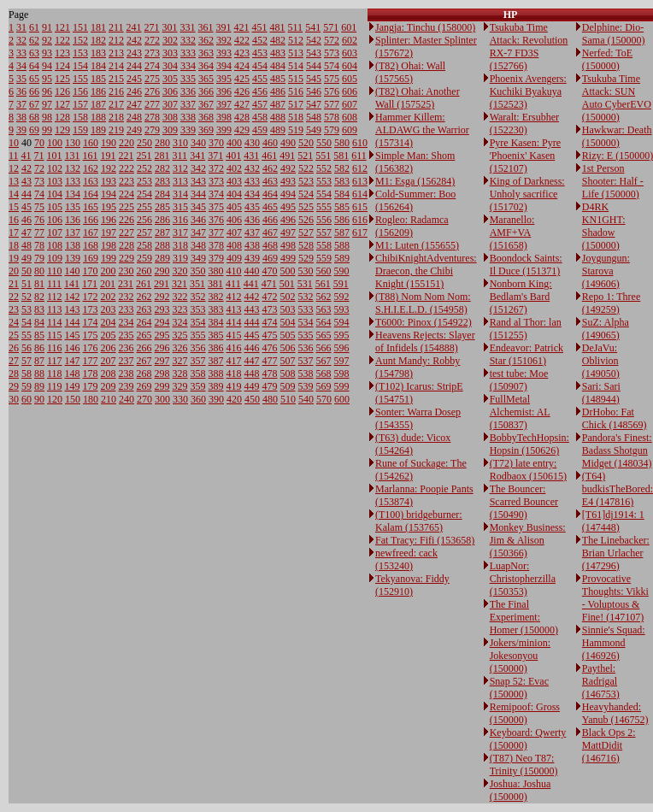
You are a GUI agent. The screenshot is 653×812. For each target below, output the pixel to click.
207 (109, 361)
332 (188, 40)
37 (21, 104)
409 (234, 258)
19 (14, 258)
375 (216, 207)
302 (170, 40)
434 (252, 194)
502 (288, 297)
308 (170, 117)
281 (162, 156)
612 (360, 168)
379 (216, 258)
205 (109, 335)
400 (234, 143)
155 (80, 79)
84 (39, 322)
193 (109, 181)
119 (55, 386)
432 (252, 168)
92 (47, 40)
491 (287, 156)
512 (296, 40)
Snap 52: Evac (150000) (519, 688)
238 (126, 374)
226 (126, 220)
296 (162, 348)
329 (180, 386)
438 (252, 245)
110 (55, 271)
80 (39, 271)
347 (198, 232)
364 (206, 66)
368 (206, 117)
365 (206, 79)
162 (91, 168)
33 (21, 53)
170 (91, 271)
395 (224, 79)
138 (73, 245)
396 (224, 91)
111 (54, 284)
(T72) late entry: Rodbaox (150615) (528, 470)
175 (91, 335)
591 (341, 284)
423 (242, 53)
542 (314, 40)
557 (324, 232)
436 (252, 220)
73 (39, 181)
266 (144, 348)
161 (91, 156)
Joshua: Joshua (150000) (521, 790)
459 (260, 130)
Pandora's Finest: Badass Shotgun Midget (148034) (617, 450)
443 (252, 309)
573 (332, 53)
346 (198, 220)
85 (39, 335)
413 (234, 309)
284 (162, 194)
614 (360, 194)
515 (296, 79)
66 (34, 91)
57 (26, 361)
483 (278, 53)
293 (162, 309)
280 (162, 143)
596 (342, 348)
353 (198, 309)
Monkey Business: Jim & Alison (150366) (528, 540)
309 (170, 130)
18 (14, 245)
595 (342, 335)
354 (198, 322)
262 (144, 297)
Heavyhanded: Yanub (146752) (615, 713)
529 (306, 258)
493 (288, 181)
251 (144, 156)
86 (39, 348)
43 (26, 181)
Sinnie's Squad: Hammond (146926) (614, 643)
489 (278, 130)
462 (270, 168)
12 (14, 168)
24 (14, 322)
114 (55, 322)
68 (34, 117)
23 (14, 309)
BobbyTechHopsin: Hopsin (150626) (529, 444)
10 (14, 143)
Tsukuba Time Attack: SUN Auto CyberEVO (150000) (617, 98)
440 (252, 271)
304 (170, 66)
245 (134, 79)
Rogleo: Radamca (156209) (412, 226)
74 (39, 194)
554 (324, 194)
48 (26, 245)
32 (21, 40)
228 (126, 245)
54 (26, 322)
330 (180, 399)
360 (198, 399)
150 (73, 399)
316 (180, 220)
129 (62, 130)
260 (144, 271)
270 (144, 399)
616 (360, 220)
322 (180, 297)
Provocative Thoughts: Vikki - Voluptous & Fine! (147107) (615, 598)
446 (252, 348)
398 (224, 117)
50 (26, 271)
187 (98, 104)
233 (126, 309)
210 (109, 399)
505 (288, 335)
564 (324, 322)
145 (73, 335)
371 (215, 156)
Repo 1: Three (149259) (611, 303)
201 (108, 284)
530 (306, 271)
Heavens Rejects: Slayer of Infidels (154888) (425, 341)
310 (180, 143)
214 (116, 66)
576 (332, 91)
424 (242, 66)
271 (152, 27)
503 (288, 309)
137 (73, 232)
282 (162, 168)
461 (269, 156)
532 (306, 297)
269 (144, 386)
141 (72, 284)
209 (109, 386)
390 (216, 399)
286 (162, 220)
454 (260, 66)
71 (39, 156)
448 (252, 374)
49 (26, 258)
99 (47, 130)
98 (47, 117)
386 (216, 348)
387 (216, 361)
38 (21, 117)
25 (14, 335)
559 (324, 258)
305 (170, 79)
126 (62, 91)
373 (216, 181)
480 (270, 399)
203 (109, 309)
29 (14, 386)
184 (98, 66)
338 (188, 117)
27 (14, 361)
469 (270, 258)
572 (332, 40)
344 (198, 194)
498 (288, 245)
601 (349, 27)
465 (270, 207)
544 (314, 66)
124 (62, 66)
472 (270, 297)
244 (134, 66)
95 (47, 79)
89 (39, 386)
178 (91, 374)
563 (324, 309)
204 (109, 322)
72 (39, 168)
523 (306, 181)
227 (126, 232)
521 (305, 156)
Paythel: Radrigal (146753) (601, 681)
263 (144, 309)
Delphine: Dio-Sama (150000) (614, 34)
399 (224, 130)
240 (126, 399)
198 (109, 245)
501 (287, 284)
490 (288, 143)
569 (324, 386)
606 (350, 91)
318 (180, 245)
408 (234, 245)
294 (162, 322)
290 (162, 271)
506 (288, 348)
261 (144, 284)
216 (116, 91)
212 (116, 40)
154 (80, 66)
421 (242, 27)
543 (314, 53)
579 (332, 130)
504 (288, 322)
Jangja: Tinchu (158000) (425, 27)
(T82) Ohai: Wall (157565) (410, 72)
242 (134, 40)
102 (55, 168)
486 (278, 91)
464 (270, 194)
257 (144, 232)
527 (306, 232)
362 (206, 40)
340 (198, 143)
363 (206, 53)
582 (342, 168)
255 (144, 207)
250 (144, 143)
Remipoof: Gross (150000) (525, 713)
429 (242, 130)
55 (26, 335)
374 (216, 194)
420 (234, 399)
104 (55, 194)
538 (306, 374)
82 (39, 297)
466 (270, 220)
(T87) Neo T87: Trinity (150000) (524, 765)
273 (152, 53)
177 (91, 361)
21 (14, 284)
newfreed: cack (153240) (406, 559)
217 (116, 104)
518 (296, 117)
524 (306, 194)
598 (342, 374)
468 (270, 245)
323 (180, 309)
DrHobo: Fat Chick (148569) (615, 418)
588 (342, 245)
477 (270, 361)
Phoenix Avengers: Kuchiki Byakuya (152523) (528, 91)
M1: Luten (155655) (417, 245)
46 (26, 220)
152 (80, 40)
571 (331, 27)
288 (162, 245)
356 (198, 348)
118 (55, 374)
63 (34, 53)
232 (126, 297)
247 (134, 104)
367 (206, 104)
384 (216, 322)
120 (55, 399)
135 (73, 207)
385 (216, 335)
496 (288, 220)
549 (314, 130)
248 (134, 117)
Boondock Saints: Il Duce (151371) (526, 265)
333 (188, 53)
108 (55, 245)
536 (306, 348)
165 (91, 207)
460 (270, 143)
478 (270, 374)
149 (73, 386)
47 (26, 232)
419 (234, 386)
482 (278, 40)
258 (144, 245)
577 (332, 104)
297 (162, 361)
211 (116, 27)
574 (332, 66)
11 (14, 156)
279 (152, 130)
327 (180, 361)
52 (26, 297)
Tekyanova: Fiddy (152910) (412, 585)
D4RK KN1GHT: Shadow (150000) (604, 226)
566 (324, 348)
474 (270, 322)
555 (324, 207)
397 (224, 104)
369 (206, 130)
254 (144, 194)
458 (260, 117)
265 (144, 335)
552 (324, 168)
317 (180, 232)
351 (197, 284)
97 (47, 104)
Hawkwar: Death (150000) (617, 136)
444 (252, 322)
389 (216, 386)
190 (109, 143)
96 (47, 91)
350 (198, 271)
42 (26, 168)
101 (55, 156)
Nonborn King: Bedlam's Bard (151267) (521, 297)
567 (324, 361)
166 (91, 220)
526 (306, 220)
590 (342, 271)
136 (73, 220)
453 (260, 53)
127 (62, 104)
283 (162, 181)
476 (270, 348)
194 (109, 194)
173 (91, 309)
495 (288, 207)
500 (288, 271)
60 (26, 399)
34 (21, 66)
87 (39, 361)
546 (314, 91)
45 (26, 207)
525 (306, 207)
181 (98, 27)
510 (288, 399)
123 (62, 53)
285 (162, 207)
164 (91, 194)
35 (21, 79)
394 (224, 66)
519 (296, 130)
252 (144, 168)
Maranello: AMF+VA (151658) (512, 232)
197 (109, 232)
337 (188, 104)
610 (360, 143)
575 (332, 79)
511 (296, 27)
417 (234, 361)
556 (324, 220)
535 (306, 335)
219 (116, 130)
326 (180, 348)
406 (234, 220)
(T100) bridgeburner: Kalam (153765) (419, 521)
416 (234, 348)
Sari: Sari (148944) (601, 393)
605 (350, 79)
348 (198, 245)
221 (126, 156)
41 (26, 156)
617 (360, 232)
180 (91, 399)
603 (350, 53)
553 (324, 181)
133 (73, 181)
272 (152, 40)
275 (152, 79)
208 (109, 374)
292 (162, 297)
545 (314, 79)
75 (39, 207)
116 (55, 348)
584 (342, 194)
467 (270, 232)
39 (21, 130)
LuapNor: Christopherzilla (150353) (523, 579)
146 (73, 348)
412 (234, 297)
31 (21, 27)
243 (134, 53)
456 (260, 91)
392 (224, 40)
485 (278, 79)
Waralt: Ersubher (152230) (524, 124)
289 (162, 258)
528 (306, 245)
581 (341, 156)
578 (332, 117)
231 (126, 284)
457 (260, 104)
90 (39, 399)
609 (350, 130)
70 (39, 143)
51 (26, 284)
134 (73, 194)
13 (14, 181)
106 (55, 220)
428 (242, 117)
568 (324, 374)
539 (306, 386)
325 (180, 335)
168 (91, 245)
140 (73, 271)
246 (134, 91)
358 (198, 374)
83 (39, 309)
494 (288, 194)
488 (278, 117)
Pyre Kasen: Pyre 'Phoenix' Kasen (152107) (525, 156)
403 (234, 181)
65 (34, 79)
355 (198, 335)
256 (144, 220)
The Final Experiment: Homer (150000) (524, 617)
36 (21, 91)
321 (179, 284)
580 (342, 143)
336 (188, 91)
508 (288, 374)
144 (73, 322)
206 (109, 348)
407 (234, 232)
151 (80, 27)
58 (26, 374)
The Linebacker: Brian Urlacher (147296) (616, 553)
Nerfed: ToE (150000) (607, 59)
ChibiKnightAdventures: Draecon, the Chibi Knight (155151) (426, 271)
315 (180, 207)
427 (242, 104)
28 (14, 374)
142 (73, 297)
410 (234, 271)
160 (91, 143)
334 (188, 66)
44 (26, 194)
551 (323, 156)
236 (126, 348)
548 (314, 117)
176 (91, 348)
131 (73, 156)
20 (14, 271)
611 (359, 156)
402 (234, 168)
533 (306, 309)
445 (252, 335)
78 (39, 245)
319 (180, 258)
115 (55, 335)
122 (62, 40)
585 (342, 207)
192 (109, 168)
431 (251, 156)
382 (216, 297)
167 (91, 232)
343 (198, 181)
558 (324, 245)
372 (216, 168)
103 (55, 181)
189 (98, 130)
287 (162, 232)
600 (342, 399)
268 (144, 374)
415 (234, 335)
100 (55, 143)
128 (62, 117)
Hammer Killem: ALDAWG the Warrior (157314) (422, 130)
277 (152, 104)
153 (80, 53)
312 (180, 168)
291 (162, 284)
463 (270, 181)
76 (39, 220)
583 (342, 181)
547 (314, 104)
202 (109, 297)
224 (126, 194)
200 (109, 271)
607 (350, 104)
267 (144, 361)
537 (306, 361)
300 (162, 399)
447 (252, 361)
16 (14, 220)
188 (98, 117)
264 (144, 322)
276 (152, 91)
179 (91, 386)
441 (251, 284)
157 (80, 104)
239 (126, 386)
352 (198, 297)
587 (342, 232)
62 (34, 40)
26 (14, 348)
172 (91, 297)
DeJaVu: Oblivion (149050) (601, 361)
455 (260, 79)
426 (242, 91)
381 (215, 284)
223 (126, 181)
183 (98, 53)
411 (233, 284)
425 (242, 79)
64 (34, 66)
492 (288, 168)
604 (350, 66)
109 (55, 258)
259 (144, 258)
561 (323, 284)
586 (342, 220)
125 (62, 79)
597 (342, 361)
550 (324, 143)
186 (98, 91)
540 (306, 399)
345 (198, 207)
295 (162, 335)
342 (198, 168)
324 (180, 322)
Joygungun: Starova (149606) (606, 271)
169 (91, 258)
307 (170, 104)
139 (73, 258)
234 (126, 322)
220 (126, 143)
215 (116, 79)
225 (126, 207)
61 (34, 27)
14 (14, 194)
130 (73, 143)
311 (180, 156)
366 (206, 91)
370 (216, 143)
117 (55, 361)
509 (288, 386)
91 (47, 27)
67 (34, 104)
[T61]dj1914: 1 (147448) (613, 521)
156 (80, 91)
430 (252, 143)
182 (98, 40)
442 (252, 297)
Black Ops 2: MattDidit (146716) (609, 745)
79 (39, 258)
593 (342, 309)
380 (216, 271)
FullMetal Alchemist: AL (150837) (520, 412)
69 (34, 130)
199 (109, 258)
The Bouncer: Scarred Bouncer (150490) (524, 502)
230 (126, 271)
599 (342, 386)
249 (134, 130)
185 (98, 79)
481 (278, 27)
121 (62, 27)
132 (73, 168)
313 (180, 181)
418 (234, 374)
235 (126, 335)
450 (252, 399)
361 (206, 27)
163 (91, 181)
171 (90, 284)
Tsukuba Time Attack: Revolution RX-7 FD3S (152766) (529, 47)
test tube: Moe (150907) (519, 380)
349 (198, 258)
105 (55, 207)
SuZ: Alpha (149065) (606, 329)
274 (152, 66)
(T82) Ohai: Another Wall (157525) (418, 98)
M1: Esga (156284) (415, 181)
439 (252, 258)
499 (288, 258)
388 (216, 374)
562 (324, 297)
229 (126, 258)
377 (216, 232)
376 (216, 220)
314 (180, 194)
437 (252, 232)
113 (55, 309)
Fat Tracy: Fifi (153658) (425, 540)
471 (269, 284)
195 (109, 207)
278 (152, 117)
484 (278, 66)
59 (26, 386)
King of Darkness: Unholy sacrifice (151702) (527, 194)
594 (342, 322)
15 (14, 207)
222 (126, 168)
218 (116, 117)
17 (14, 232)
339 (188, 130)
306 (170, 91)
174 (91, 322)
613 (360, 181)
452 (260, 40)
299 (162, 386)
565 (324, 335)
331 (188, 27)
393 (224, 53)
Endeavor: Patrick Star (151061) (527, 354)
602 (350, 40)
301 (170, 27)
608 (350, 117)
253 (144, 181)
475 (270, 335)
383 (216, 309)
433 (252, 181)
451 (260, 27)
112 (55, 297)
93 (47, 53)
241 (134, 27)
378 (216, 245)
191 (109, 156)
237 (126, 361)
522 (306, 168)
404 (234, 194)
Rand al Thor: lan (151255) (526, 329)
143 (73, 309)
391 (224, 27)
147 (73, 361)
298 (162, 374)
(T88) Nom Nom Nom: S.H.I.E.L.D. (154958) (423, 303)
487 (278, 104)
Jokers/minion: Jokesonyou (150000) (520, 656)
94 (47, 66)
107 (55, 232)
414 (234, 322)
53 (26, 309)
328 (180, 374)
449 (252, 386)
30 (14, 399)
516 (296, 91)
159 (80, 130)
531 (305, 284)
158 (80, 117)
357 (198, 361)
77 (39, 232)
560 (324, 271)
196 (109, 220)
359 (198, 386)
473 (270, 309)
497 (288, 232)
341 (197, 156)
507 (288, 361)
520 (306, 143)
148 (73, 374)
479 (270, 386)
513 (296, 53)
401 (233, 156)
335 (188, 79)
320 (180, 271)
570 (324, 399)
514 (296, 66)
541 (313, 27)
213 (116, 53)
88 (39, 374)
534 (306, 322)
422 (242, 40)
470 (270, 271)
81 (39, 284)
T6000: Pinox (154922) (424, 322)
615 (360, 207)
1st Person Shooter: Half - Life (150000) (613, 181)
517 (296, 104)
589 (342, 258)
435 (252, 207)
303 (170, 53)
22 (14, 297)
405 (234, 207)
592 (342, 297)
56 (26, 348)
